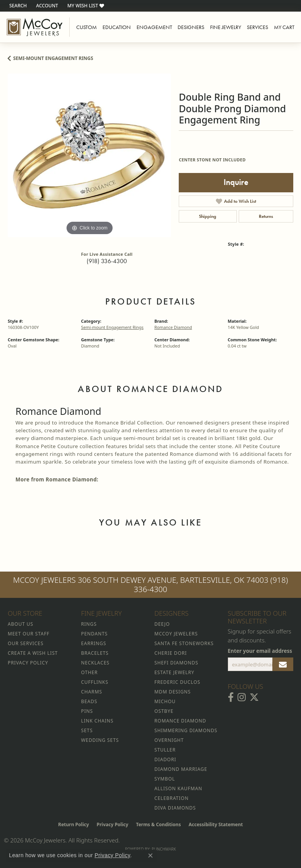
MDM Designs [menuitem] (173, 692)
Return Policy (74, 824)
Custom (86, 27)
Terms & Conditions (159, 824)
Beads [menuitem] (89, 701)
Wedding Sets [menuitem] (100, 740)
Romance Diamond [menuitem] (180, 721)
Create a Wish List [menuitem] (33, 653)
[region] (89, 155)
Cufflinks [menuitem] (95, 682)
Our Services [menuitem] (26, 643)
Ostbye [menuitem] (164, 711)
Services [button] (257, 27)
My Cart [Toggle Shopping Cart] (284, 27)
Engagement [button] (154, 27)
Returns (266, 216)
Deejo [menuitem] (162, 624)
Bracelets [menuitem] (95, 653)
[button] (17, 6)
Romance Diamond (173, 327)
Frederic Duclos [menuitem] (177, 682)
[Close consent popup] (150, 856)
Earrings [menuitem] (94, 643)
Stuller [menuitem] (165, 750)
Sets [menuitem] (87, 730)
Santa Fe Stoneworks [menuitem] (184, 643)
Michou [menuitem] (165, 701)
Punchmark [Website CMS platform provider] (164, 849)
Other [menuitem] (90, 672)
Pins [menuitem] (87, 711)
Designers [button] (191, 27)
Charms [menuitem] (92, 692)
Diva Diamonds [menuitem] (175, 808)
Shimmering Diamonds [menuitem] (186, 730)
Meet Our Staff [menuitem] (29, 634)
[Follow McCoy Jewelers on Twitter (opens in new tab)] (254, 697)
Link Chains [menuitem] (97, 721)
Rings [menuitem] (89, 624)
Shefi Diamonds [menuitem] (176, 663)
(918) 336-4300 (107, 261)
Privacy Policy (113, 824)
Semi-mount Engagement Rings (53, 58)
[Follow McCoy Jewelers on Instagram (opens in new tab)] (242, 697)
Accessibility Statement (215, 824)
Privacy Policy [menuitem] (28, 663)
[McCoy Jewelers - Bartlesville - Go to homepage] (35, 27)
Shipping (208, 216)
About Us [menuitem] (21, 624)
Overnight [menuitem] (169, 740)
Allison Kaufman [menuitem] (178, 788)
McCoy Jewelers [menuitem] (176, 634)
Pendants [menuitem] (95, 634)
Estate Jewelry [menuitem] (174, 672)
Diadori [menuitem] (165, 759)
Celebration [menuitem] (171, 798)
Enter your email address (260, 651)
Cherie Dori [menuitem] (171, 653)
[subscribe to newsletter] (283, 664)
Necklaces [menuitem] (95, 663)
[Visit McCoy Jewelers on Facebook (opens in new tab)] (231, 697)
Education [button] (117, 27)
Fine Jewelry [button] (226, 27)
